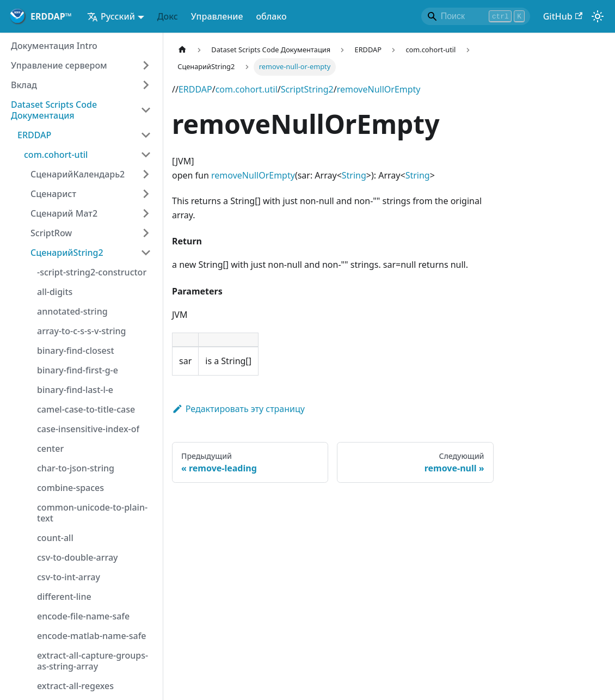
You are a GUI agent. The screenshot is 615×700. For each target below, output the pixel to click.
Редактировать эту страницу (238, 409)
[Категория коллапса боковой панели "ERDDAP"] (146, 135)
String (354, 175)
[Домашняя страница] (182, 50)
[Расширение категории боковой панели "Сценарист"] (146, 194)
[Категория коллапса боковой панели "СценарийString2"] (146, 253)
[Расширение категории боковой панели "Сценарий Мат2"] (146, 213)
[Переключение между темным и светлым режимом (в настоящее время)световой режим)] (598, 16)
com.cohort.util (247, 89)
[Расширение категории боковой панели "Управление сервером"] (146, 65)
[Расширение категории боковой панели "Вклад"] (146, 85)
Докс (168, 16)
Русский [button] (111, 16)
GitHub (563, 16)
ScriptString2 (307, 89)
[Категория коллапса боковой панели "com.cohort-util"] (146, 155)
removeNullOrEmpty (379, 89)
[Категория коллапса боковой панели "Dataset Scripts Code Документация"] (146, 110)
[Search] (476, 16)
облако (271, 16)
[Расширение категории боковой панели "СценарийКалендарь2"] (146, 174)
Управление (217, 16)
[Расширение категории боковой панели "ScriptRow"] (146, 233)
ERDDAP (195, 89)
